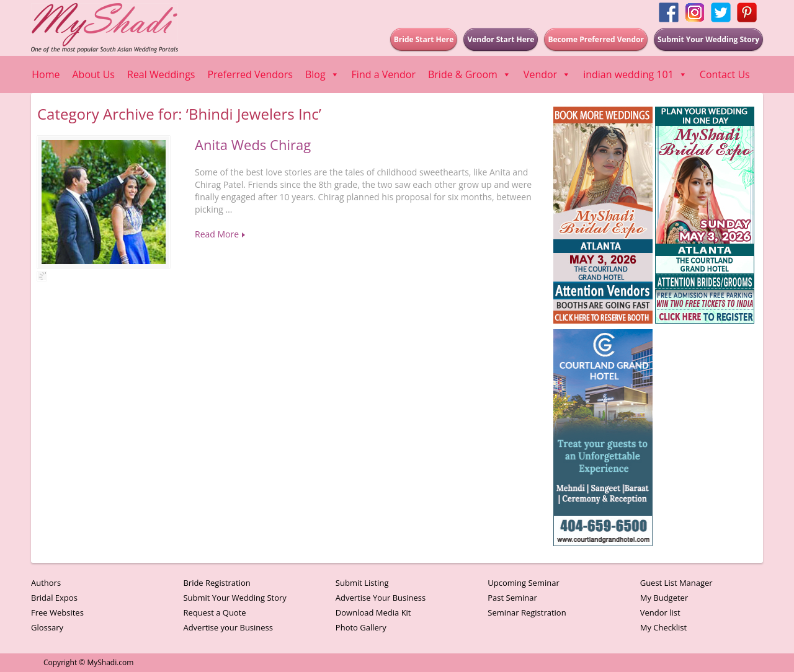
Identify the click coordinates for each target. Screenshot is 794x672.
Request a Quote (214, 612)
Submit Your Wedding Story (234, 598)
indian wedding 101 (635, 74)
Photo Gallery (361, 627)
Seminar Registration (527, 612)
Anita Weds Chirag (253, 144)
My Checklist (664, 627)
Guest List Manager (676, 583)
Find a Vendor (384, 74)
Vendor (547, 74)
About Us (94, 74)
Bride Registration (216, 583)
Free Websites (57, 612)
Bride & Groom (470, 74)
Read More (217, 234)
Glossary (47, 627)
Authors (46, 583)
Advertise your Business (228, 627)
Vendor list (660, 612)
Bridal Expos (54, 598)
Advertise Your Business (381, 598)
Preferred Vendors (250, 74)
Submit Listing (362, 583)
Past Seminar (512, 598)
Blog (322, 74)
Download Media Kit (373, 612)
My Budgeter (664, 598)
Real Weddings (161, 74)
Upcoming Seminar (523, 583)
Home (46, 74)
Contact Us (725, 74)
